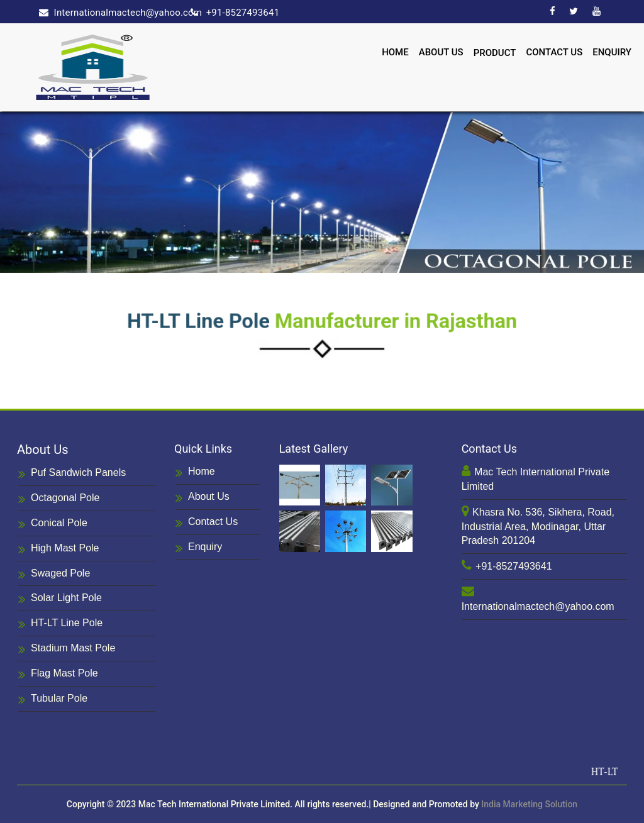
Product (495, 52)
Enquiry (612, 52)
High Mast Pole (59, 549)
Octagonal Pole (59, 499)
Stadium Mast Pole (67, 649)
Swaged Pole (54, 574)
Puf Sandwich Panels (72, 474)
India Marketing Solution (529, 804)
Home (395, 52)
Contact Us (554, 52)
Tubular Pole (53, 699)
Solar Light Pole (60, 599)
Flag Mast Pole (58, 674)
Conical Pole (53, 524)
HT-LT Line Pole (60, 624)
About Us (441, 52)
